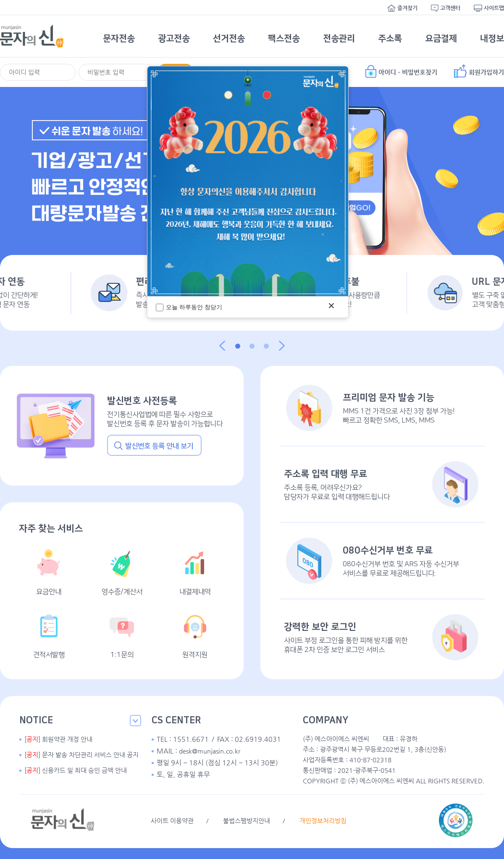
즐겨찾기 (402, 8)
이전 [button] (222, 346)
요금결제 (441, 38)
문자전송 (119, 38)
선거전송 (229, 38)
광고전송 (174, 38)
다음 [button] (282, 346)
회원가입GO (350, 208)
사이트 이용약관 (172, 821)
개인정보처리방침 (323, 821)
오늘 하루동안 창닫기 (189, 307)
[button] (238, 346)
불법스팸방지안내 (247, 821)
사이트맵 (489, 8)
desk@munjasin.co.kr (210, 751)
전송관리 (339, 38)
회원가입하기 (479, 71)
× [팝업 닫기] (331, 306)
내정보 (492, 38)
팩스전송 (284, 38)
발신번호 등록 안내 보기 (154, 446)
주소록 (390, 38)
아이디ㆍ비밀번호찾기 (401, 71)
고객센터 (446, 8)
